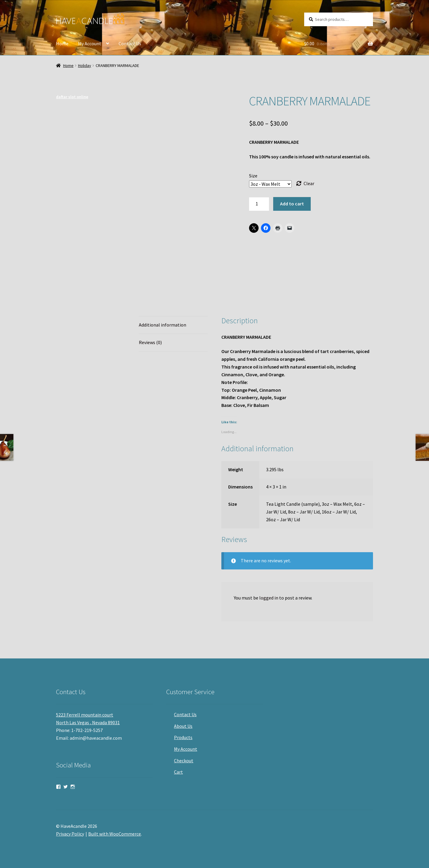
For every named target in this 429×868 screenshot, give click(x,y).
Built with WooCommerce (115, 834)
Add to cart (292, 204)
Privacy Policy (70, 834)
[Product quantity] (259, 204)
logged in (269, 598)
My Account (90, 43)
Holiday (85, 65)
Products (183, 737)
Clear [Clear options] (309, 183)
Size (253, 176)
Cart (178, 772)
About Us (183, 726)
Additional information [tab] (163, 325)
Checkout (184, 761)
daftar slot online (72, 97)
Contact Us (130, 43)
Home (62, 43)
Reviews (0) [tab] (150, 342)
